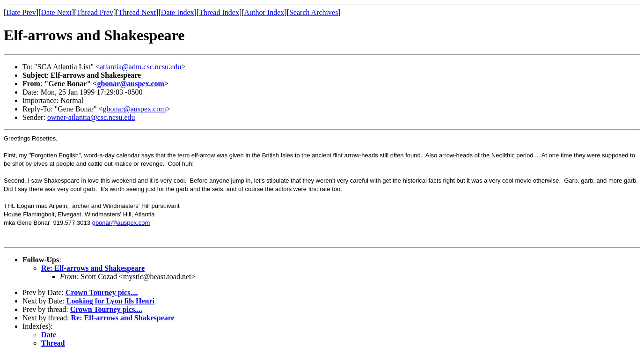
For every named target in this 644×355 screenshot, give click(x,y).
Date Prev (21, 12)
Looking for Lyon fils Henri (110, 301)
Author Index (264, 12)
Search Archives (314, 12)
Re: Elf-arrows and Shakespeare (93, 268)
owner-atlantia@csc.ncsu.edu (91, 117)
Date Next (56, 12)
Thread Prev (95, 12)
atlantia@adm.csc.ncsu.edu (140, 67)
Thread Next (137, 12)
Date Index (178, 12)
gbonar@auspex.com (130, 84)
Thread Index (219, 12)
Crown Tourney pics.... (102, 292)
